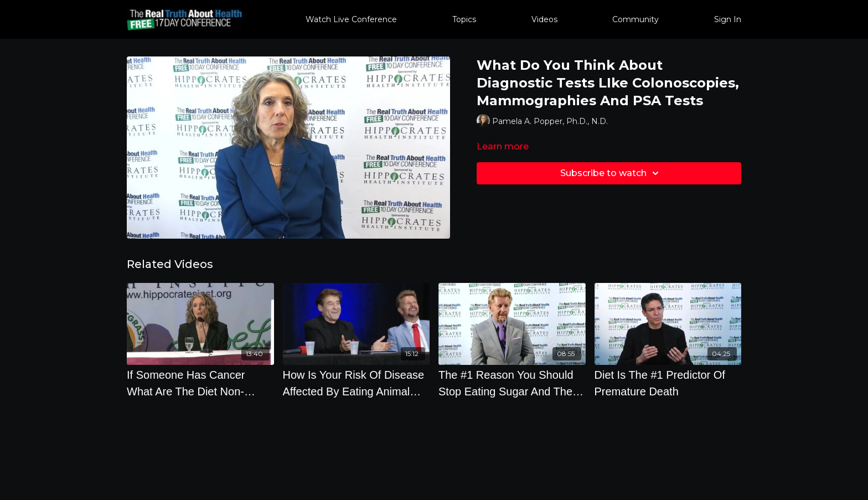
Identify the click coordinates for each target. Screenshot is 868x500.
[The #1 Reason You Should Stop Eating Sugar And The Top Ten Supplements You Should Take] (512, 383)
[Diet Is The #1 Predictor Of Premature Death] (668, 383)
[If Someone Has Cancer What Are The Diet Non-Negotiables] (200, 383)
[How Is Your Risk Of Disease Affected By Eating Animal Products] (356, 383)
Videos (544, 19)
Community (635, 19)
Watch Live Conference (351, 19)
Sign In (728, 19)
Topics (464, 19)
